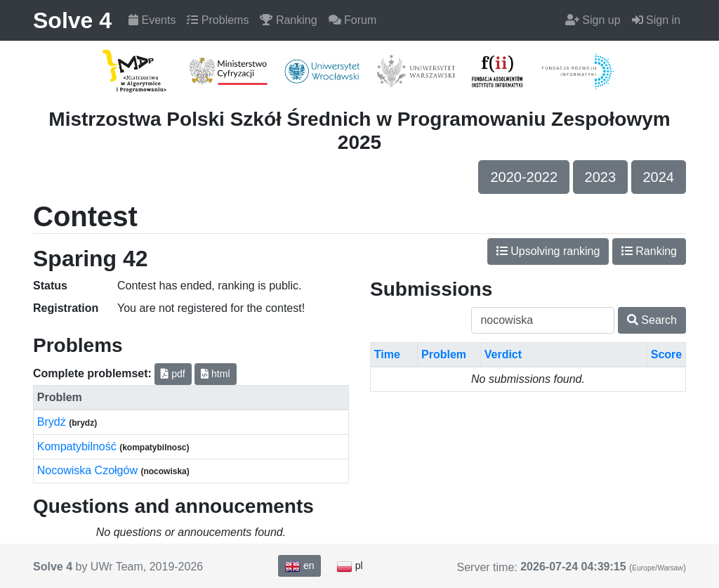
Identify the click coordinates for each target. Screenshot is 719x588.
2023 (601, 177)
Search (652, 320)
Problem (444, 354)
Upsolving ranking (548, 251)
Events (152, 20)
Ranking (288, 20)
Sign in (656, 20)
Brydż (53, 422)
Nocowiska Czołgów (89, 470)
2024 (659, 177)
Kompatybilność (78, 446)
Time (387, 354)
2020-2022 (524, 177)
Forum (353, 20)
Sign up (593, 20)
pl (350, 566)
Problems (218, 20)
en (299, 566)
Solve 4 (72, 20)
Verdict (503, 354)
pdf (173, 374)
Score (666, 354)
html (215, 374)
